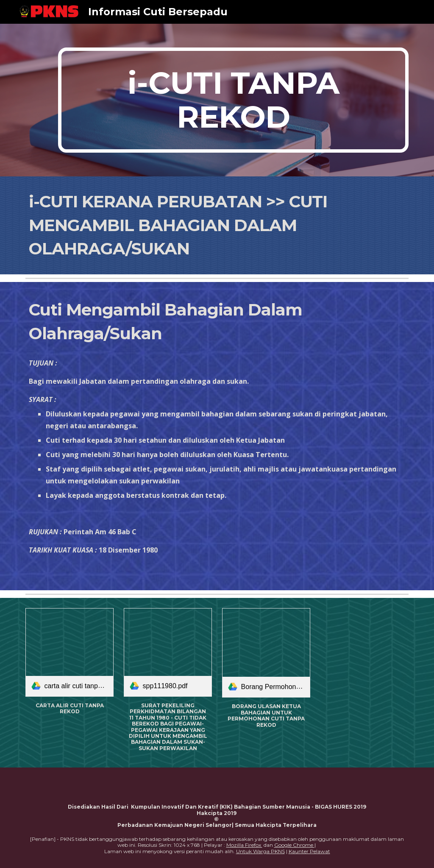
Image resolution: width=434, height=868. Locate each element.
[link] (70, 652)
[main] (233, 100)
